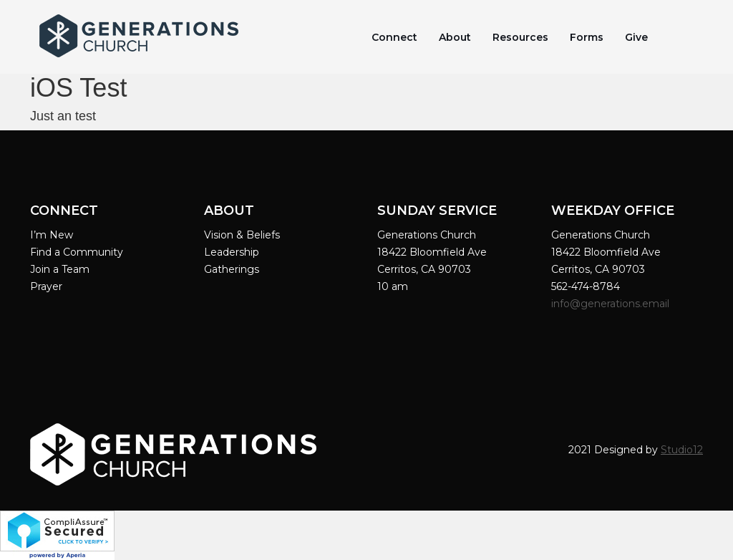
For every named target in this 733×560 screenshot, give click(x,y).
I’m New (52, 235)
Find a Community (77, 252)
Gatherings (232, 269)
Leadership (232, 252)
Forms (587, 37)
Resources (520, 37)
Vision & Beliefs (242, 235)
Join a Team (60, 269)
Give (636, 37)
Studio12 (682, 450)
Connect (394, 37)
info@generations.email (612, 304)
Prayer (46, 286)
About (455, 37)
